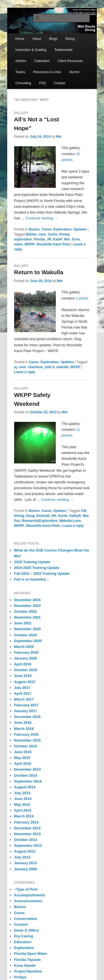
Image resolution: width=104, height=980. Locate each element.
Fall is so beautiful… (32, 579)
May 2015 (22, 758)
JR (49, 239)
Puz (17, 521)
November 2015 (27, 740)
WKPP (30, 244)
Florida (39, 239)
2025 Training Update (32, 562)
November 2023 (27, 606)
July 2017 (22, 688)
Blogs (53, 39)
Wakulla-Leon (70, 521)
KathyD (75, 516)
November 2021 (27, 617)
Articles (21, 61)
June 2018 (23, 676)
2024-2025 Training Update (37, 568)
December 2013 (27, 828)
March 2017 (24, 699)
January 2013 (26, 863)
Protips (20, 977)
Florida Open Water (31, 954)
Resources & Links (47, 72)
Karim (63, 516)
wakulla (62, 367)
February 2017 (26, 705)
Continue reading (42, 218)
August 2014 (25, 787)
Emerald (43, 516)
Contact (59, 83)
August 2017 (25, 682)
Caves (46, 229)
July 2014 (22, 793)
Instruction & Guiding (31, 50)
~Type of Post (26, 889)
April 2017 (23, 693)
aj (16, 367)
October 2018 (26, 670)
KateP (58, 239)
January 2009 (26, 869)
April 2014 (23, 810)
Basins (34, 229)
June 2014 (23, 799)
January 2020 (26, 658)
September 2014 (28, 781)
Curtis (53, 234)
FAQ (42, 83)
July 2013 (22, 857)
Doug (30, 516)
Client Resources (70, 61)
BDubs (31, 234)
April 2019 (23, 664)
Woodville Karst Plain (53, 244)
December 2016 (27, 717)
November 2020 (27, 629)
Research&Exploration (40, 521)
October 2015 (26, 746)
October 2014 (26, 775)
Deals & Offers (27, 930)
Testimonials (64, 50)
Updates (80, 229)
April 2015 (23, 764)
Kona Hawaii (25, 965)
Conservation (26, 919)
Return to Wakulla (39, 272)
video (18, 244)
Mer (59, 137)
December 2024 (27, 600)
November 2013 (27, 834)
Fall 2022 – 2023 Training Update (42, 574)
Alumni (74, 72)
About (36, 39)
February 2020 (26, 652)
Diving (70, 39)
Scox (76, 239)
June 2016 (23, 723)
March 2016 (24, 729)
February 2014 (26, 822)
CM (84, 511)
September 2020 (28, 641)
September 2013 (28, 846)
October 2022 (26, 611)
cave (42, 234)
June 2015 (23, 752)
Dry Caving (24, 936)
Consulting (23, 83)
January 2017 (26, 711)
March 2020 (24, 647)
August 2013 (25, 851)
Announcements (28, 901)
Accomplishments (30, 895)
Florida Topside (27, 960)
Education (23, 942)
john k (50, 367)
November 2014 (27, 769)
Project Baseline (28, 971)
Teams (20, 72)
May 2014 (22, 805)
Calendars (42, 61)
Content (21, 924)
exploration (23, 239)
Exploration (62, 229)
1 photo (82, 298)
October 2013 (26, 840)
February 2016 (26, 734)
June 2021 (23, 623)
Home (20, 39)
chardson (35, 367)
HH (54, 516)
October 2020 (26, 635)
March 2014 (24, 816)
